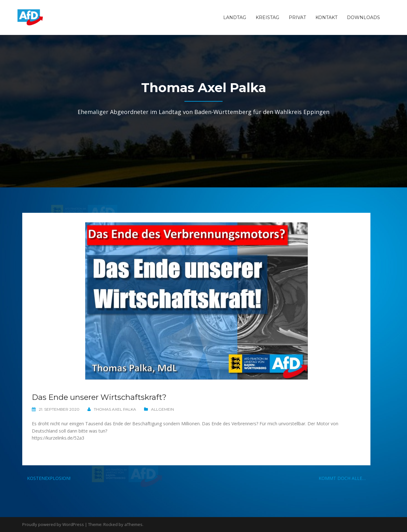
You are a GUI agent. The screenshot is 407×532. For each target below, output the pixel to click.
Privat (297, 17)
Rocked (110, 524)
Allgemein (162, 409)
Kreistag (267, 17)
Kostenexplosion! (49, 478)
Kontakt (326, 17)
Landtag (235, 17)
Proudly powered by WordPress (53, 524)
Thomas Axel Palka (115, 409)
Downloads (363, 17)
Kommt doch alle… (342, 478)
